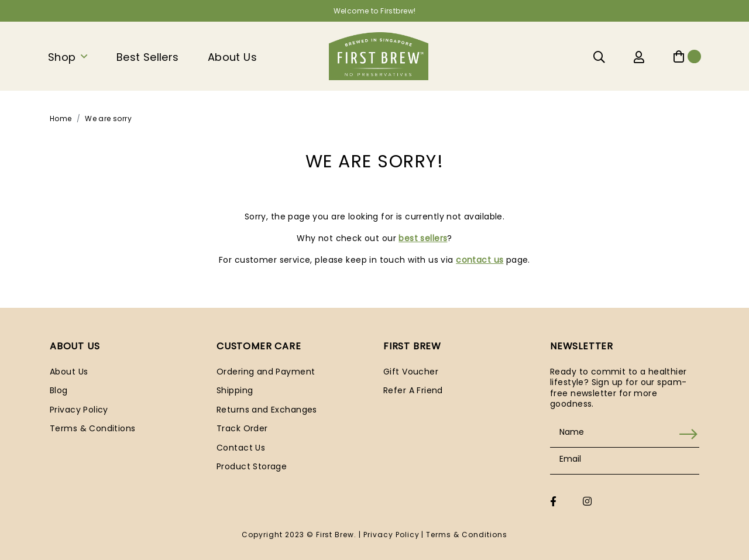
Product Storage (252, 466)
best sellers (423, 238)
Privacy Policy (79, 410)
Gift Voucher (411, 372)
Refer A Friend (413, 390)
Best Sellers (148, 57)
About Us (232, 57)
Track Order (242, 428)
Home (61, 118)
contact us (480, 260)
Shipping (235, 390)
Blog (59, 390)
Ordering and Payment (266, 372)
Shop (62, 57)
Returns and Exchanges (267, 410)
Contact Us (241, 448)
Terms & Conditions (93, 428)
